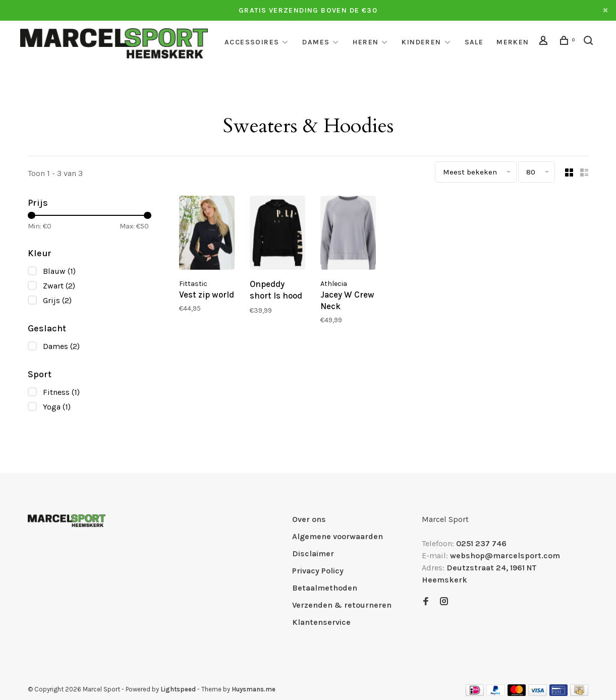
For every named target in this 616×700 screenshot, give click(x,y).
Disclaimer (313, 553)
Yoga (57, 407)
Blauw (59, 271)
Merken (513, 42)
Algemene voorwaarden (338, 536)
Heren (366, 42)
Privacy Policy (318, 571)
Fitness (61, 392)
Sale (474, 42)
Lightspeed (178, 689)
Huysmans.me (254, 689)
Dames (316, 42)
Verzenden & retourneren (342, 605)
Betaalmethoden (325, 588)
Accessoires (252, 42)
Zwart (59, 286)
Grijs (57, 300)
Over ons (309, 519)
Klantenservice (321, 622)
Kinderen (421, 42)
